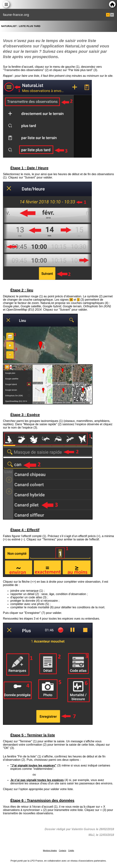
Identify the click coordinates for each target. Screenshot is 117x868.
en (112, 15)
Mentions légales (50, 851)
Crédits (71, 851)
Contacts (62, 851)
